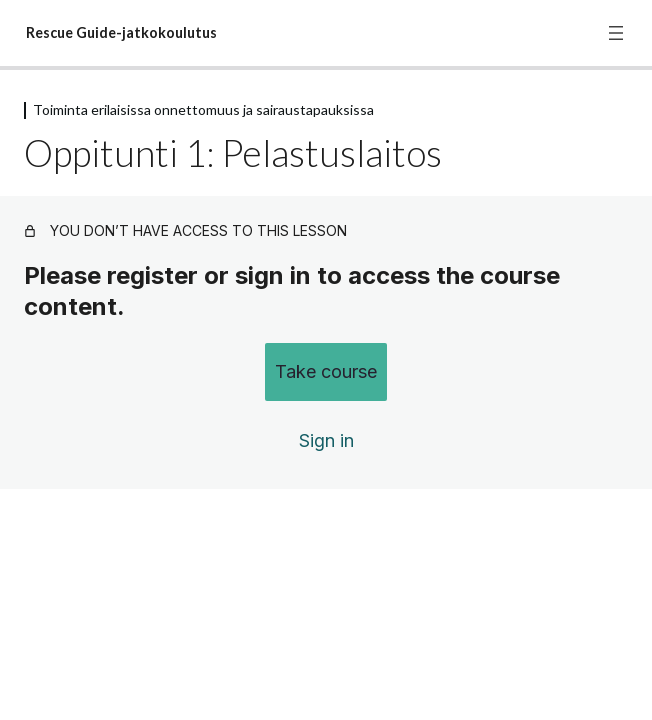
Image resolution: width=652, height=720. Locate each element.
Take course (326, 371)
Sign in (326, 440)
